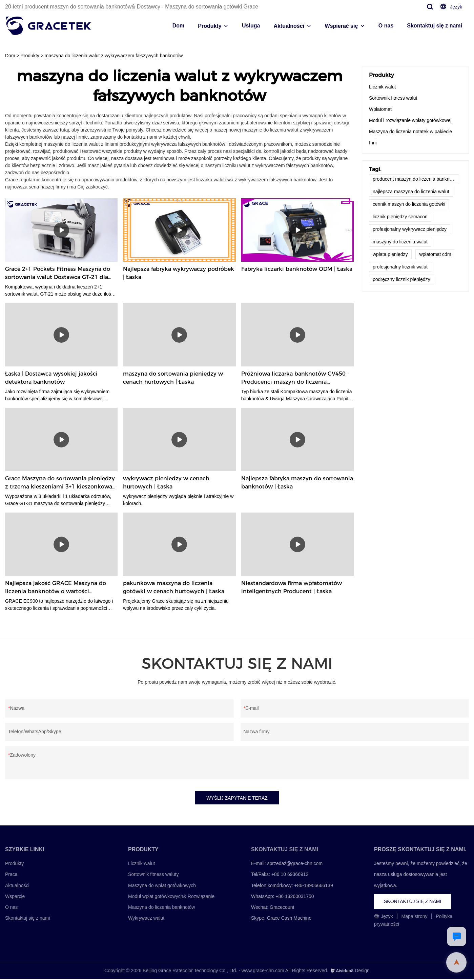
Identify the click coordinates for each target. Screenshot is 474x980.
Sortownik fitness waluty (153, 876)
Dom (179, 26)
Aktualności (289, 26)
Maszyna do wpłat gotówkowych (162, 886)
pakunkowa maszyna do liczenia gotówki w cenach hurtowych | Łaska (174, 587)
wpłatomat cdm (435, 254)
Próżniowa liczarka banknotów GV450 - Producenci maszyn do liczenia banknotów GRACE (295, 378)
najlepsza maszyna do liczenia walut (411, 192)
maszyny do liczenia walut (400, 242)
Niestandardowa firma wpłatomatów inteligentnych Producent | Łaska (292, 587)
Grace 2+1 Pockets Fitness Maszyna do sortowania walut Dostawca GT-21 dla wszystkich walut (58, 274)
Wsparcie (15, 897)
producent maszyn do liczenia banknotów (416, 179)
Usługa (251, 26)
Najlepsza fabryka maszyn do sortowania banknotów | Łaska (297, 483)
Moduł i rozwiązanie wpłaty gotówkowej (410, 120)
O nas (386, 26)
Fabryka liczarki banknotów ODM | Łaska (297, 269)
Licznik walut (382, 87)
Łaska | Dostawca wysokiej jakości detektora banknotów (51, 378)
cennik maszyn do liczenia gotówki (409, 204)
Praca (11, 876)
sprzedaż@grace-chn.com (295, 864)
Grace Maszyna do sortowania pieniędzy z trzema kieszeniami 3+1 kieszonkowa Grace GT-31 (60, 483)
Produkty (210, 26)
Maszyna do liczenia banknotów (162, 908)
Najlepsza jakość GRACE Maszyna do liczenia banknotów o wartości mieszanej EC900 (56, 588)
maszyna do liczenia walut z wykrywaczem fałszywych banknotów (114, 56)
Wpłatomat (380, 109)
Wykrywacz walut (146, 919)
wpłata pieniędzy (390, 254)
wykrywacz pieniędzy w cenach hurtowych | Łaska (166, 483)
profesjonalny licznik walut (400, 267)
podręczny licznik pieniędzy (401, 279)
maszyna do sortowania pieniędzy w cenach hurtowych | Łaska (173, 378)
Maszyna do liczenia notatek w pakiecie (410, 132)
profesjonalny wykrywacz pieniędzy (410, 229)
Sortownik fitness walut (393, 98)
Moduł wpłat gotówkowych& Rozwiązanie (171, 897)
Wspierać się (342, 26)
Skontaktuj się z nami (435, 26)
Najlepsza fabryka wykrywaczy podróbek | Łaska (179, 273)
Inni (373, 143)
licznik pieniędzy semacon (400, 217)
